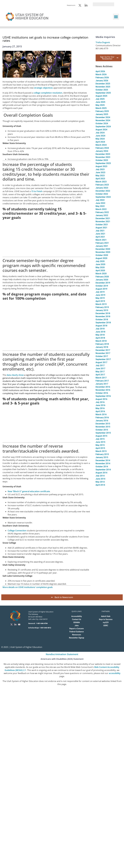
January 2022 (102, 215)
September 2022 (103, 197)
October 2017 (102, 356)
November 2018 (103, 316)
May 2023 (100, 176)
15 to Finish (37, 191)
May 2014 (100, 482)
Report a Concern (77, 629)
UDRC (106, 626)
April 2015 (100, 448)
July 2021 (100, 231)
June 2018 (100, 332)
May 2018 (100, 335)
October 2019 (102, 286)
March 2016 (101, 414)
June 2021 (100, 234)
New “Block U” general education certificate (29, 491)
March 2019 (101, 304)
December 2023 (103, 154)
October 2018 (102, 320)
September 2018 (103, 323)
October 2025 (102, 90)
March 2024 (101, 145)
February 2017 (102, 381)
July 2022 (100, 200)
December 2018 (103, 313)
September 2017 (103, 359)
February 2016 (102, 418)
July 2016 (100, 402)
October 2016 (102, 393)
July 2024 (100, 133)
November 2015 (103, 427)
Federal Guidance (77, 632)
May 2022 (100, 206)
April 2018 (100, 338)
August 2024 (102, 130)
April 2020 (100, 271)
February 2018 (102, 344)
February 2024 (102, 148)
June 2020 (100, 264)
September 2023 (103, 163)
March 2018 (101, 341)
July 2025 (100, 99)
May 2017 (100, 372)
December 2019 (103, 283)
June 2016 (100, 405)
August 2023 (102, 166)
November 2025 (103, 87)
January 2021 (102, 246)
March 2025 (101, 108)
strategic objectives (43, 88)
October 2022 (102, 194)
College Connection (17, 531)
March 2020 (101, 274)
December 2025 (103, 84)
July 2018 (100, 329)
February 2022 (102, 212)
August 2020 (102, 258)
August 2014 (102, 473)
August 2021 (102, 228)
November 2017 (103, 353)
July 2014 (100, 476)
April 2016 (100, 411)
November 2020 (103, 252)
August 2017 (102, 362)
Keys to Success (106, 619)
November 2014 (103, 463)
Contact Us (77, 619)
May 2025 (100, 105)
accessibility (115, 673)
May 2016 (100, 408)
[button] (116, 17)
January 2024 (102, 151)
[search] (103, 4)
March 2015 (101, 451)
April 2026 (100, 71)
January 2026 (102, 81)
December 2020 (103, 249)
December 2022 (103, 191)
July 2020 (100, 261)
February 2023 (102, 185)
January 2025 (102, 114)
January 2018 (102, 347)
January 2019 (102, 310)
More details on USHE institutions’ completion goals (28, 587)
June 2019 (100, 295)
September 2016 (103, 396)
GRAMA (77, 623)
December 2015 (103, 424)
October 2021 (102, 225)
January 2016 (102, 421)
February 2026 (102, 78)
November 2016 (103, 390)
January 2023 (102, 188)
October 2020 (102, 255)
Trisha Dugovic (103, 42)
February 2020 (102, 277)
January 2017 (102, 384)
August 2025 (102, 96)
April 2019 (100, 301)
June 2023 (100, 172)
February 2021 (102, 243)
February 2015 (102, 454)
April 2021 (100, 237)
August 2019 (102, 289)
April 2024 (100, 142)
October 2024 (102, 123)
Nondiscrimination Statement (62, 654)
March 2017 (101, 378)
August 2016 (102, 399)
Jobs (77, 626)
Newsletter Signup (77, 638)
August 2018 (102, 326)
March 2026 (101, 74)
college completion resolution (48, 93)
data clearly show (15, 375)
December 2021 (103, 218)
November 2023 (103, 157)
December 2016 (103, 387)
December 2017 (103, 350)
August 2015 (102, 436)
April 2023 (100, 179)
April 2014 (100, 485)
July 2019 (100, 292)
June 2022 (100, 203)
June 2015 (100, 442)
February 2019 (102, 307)
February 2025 (102, 111)
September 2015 (103, 433)
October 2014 (102, 467)
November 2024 (103, 120)
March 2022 (101, 209)
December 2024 (103, 117)
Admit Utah (106, 616)
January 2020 (102, 280)
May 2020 (100, 267)
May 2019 (100, 298)
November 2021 (103, 221)
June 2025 (100, 102)
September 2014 (103, 470)
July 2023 (100, 169)
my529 (106, 623)
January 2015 (102, 457)
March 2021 (101, 240)
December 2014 (103, 460)
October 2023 (102, 160)
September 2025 (103, 93)
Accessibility (77, 616)
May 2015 (100, 445)
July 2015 (100, 439)
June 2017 (100, 369)
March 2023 (101, 182)
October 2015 (102, 430)
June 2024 (100, 136)
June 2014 (100, 479)
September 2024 (103, 127)
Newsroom (77, 635)
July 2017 (100, 365)
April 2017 (100, 375)
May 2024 (100, 139)
